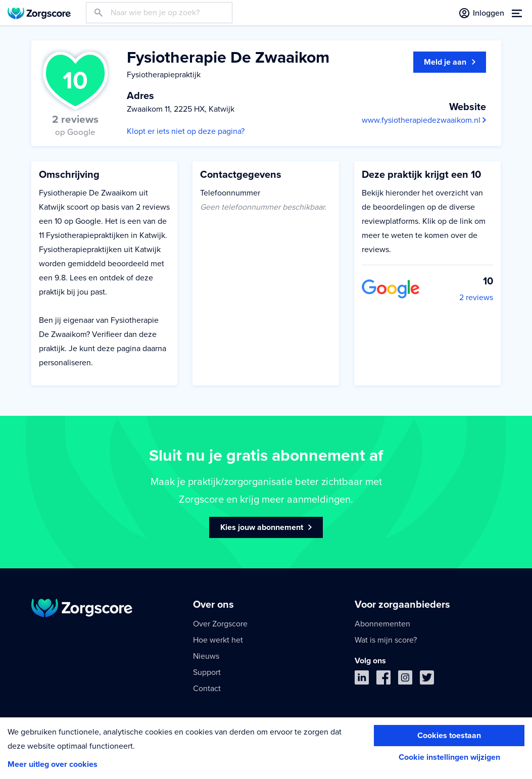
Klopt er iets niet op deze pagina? (186, 131)
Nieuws (206, 656)
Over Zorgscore (220, 624)
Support (207, 672)
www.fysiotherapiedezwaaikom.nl (424, 120)
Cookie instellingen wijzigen (449, 757)
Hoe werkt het (218, 640)
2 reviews (476, 298)
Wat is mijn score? (386, 640)
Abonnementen (382, 624)
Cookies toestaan (449, 736)
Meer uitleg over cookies (53, 764)
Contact (207, 689)
